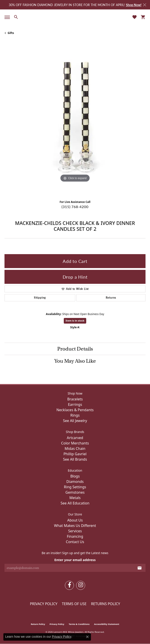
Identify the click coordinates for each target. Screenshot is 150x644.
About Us (75, 520)
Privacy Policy (44, 604)
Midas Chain (75, 449)
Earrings (75, 404)
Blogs (75, 476)
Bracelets (75, 399)
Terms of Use (74, 604)
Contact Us (75, 542)
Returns (111, 298)
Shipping (40, 298)
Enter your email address (75, 560)
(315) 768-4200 (75, 207)
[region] (75, 119)
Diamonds (75, 482)
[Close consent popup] (87, 637)
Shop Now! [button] (134, 5)
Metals (75, 498)
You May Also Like (75, 361)
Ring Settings (75, 487)
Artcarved (75, 438)
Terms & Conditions (79, 624)
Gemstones (75, 492)
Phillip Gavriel (75, 454)
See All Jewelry (75, 421)
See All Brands (75, 459)
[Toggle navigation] (6, 17)
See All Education (75, 503)
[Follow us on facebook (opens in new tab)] (69, 585)
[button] (16, 17)
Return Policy (38, 624)
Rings (75, 415)
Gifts (11, 33)
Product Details (75, 349)
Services (75, 531)
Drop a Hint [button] (75, 277)
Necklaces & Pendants (75, 410)
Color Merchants (75, 443)
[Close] (144, 5)
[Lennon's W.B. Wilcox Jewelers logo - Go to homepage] (75, 17)
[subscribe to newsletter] (140, 568)
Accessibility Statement (107, 624)
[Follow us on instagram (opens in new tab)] (81, 585)
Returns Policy (106, 604)
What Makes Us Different (75, 526)
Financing (75, 536)
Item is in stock (75, 321)
